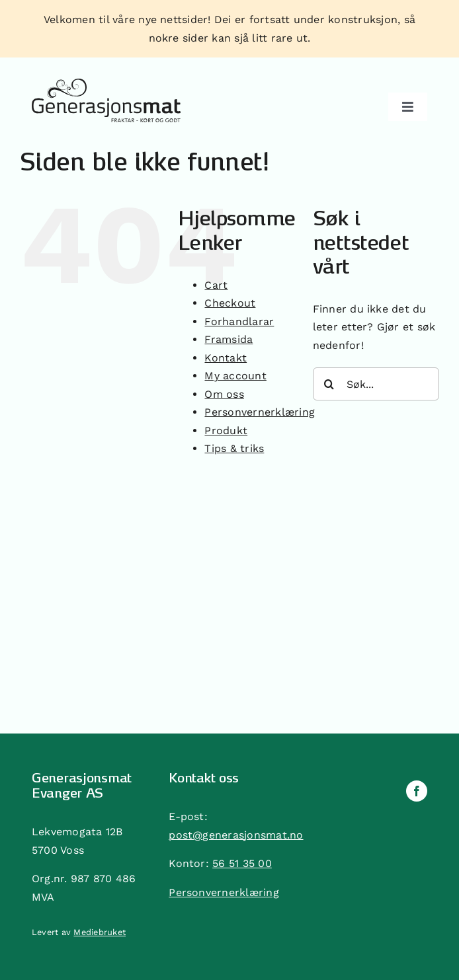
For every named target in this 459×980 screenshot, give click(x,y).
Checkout (230, 303)
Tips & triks (234, 448)
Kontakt (226, 358)
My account (235, 376)
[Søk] (329, 384)
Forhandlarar (239, 321)
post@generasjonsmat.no (236, 835)
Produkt (226, 431)
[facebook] (417, 791)
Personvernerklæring (260, 412)
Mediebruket (100, 932)
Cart (216, 285)
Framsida (229, 339)
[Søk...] (376, 384)
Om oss (224, 394)
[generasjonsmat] (106, 84)
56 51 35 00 (242, 863)
